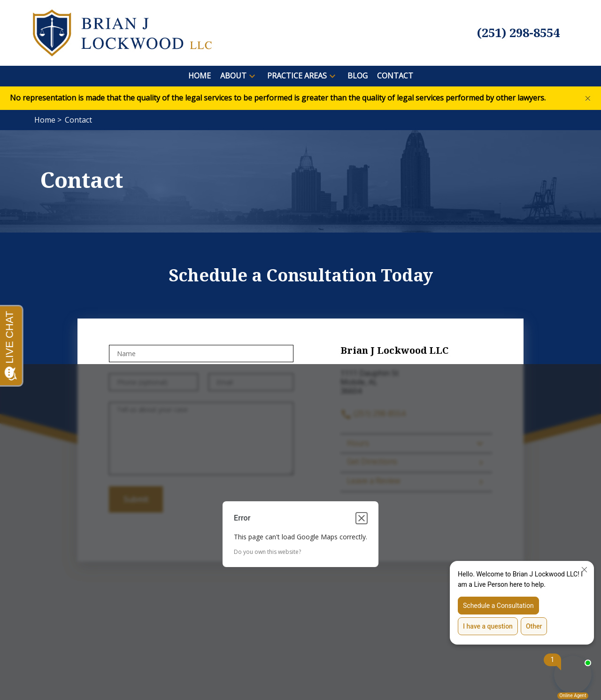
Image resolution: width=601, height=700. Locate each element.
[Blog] (358, 76)
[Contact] (395, 76)
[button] (252, 76)
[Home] (200, 76)
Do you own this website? (267, 552)
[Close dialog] (362, 518)
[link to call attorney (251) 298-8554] (518, 33)
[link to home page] (122, 32)
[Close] (588, 98)
